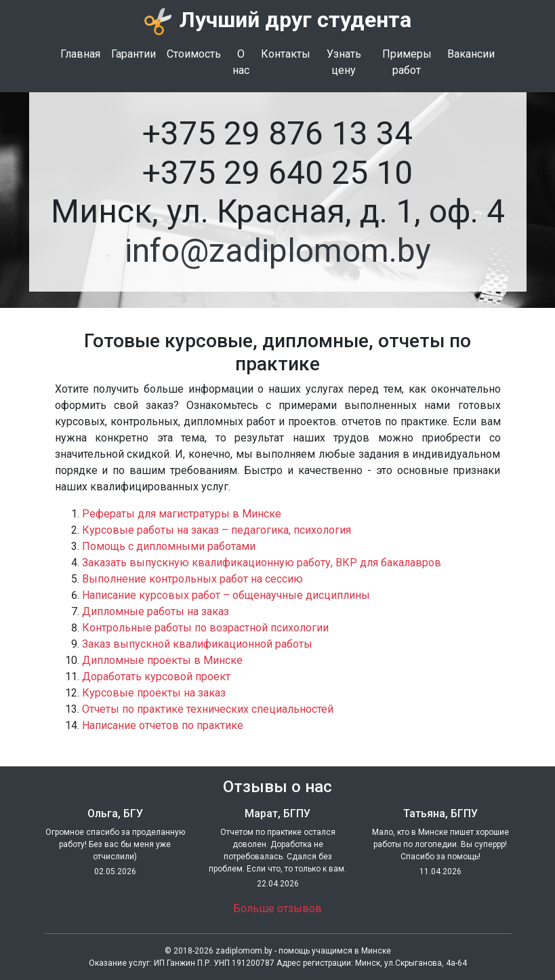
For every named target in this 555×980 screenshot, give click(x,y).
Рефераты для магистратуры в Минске (182, 514)
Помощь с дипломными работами (169, 546)
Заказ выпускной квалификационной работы (197, 644)
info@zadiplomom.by (278, 251)
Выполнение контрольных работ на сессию (192, 579)
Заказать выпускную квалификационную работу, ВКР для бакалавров (262, 563)
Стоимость (194, 54)
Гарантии (133, 54)
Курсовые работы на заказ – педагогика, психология (217, 530)
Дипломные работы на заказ (156, 611)
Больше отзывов (277, 908)
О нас (241, 62)
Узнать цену (344, 62)
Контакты (286, 54)
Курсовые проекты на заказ (154, 693)
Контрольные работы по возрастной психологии (205, 628)
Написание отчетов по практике (163, 725)
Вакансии (471, 54)
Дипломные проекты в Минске (162, 660)
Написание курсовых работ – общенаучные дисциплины (226, 595)
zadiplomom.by (244, 951)
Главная (80, 54)
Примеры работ (407, 62)
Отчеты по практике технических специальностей (208, 709)
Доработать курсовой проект (156, 677)
